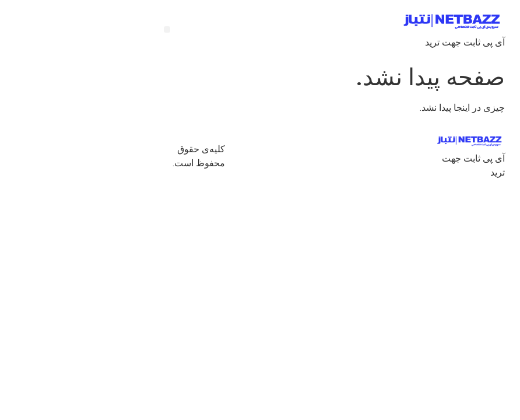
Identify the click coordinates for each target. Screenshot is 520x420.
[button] (97, 29)
